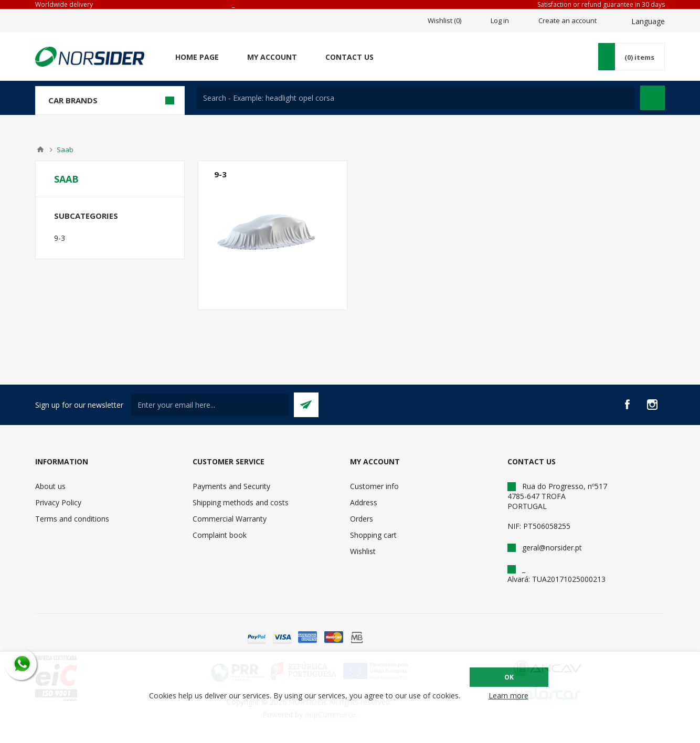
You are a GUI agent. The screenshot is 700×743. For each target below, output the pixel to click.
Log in (500, 20)
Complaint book (220, 535)
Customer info (374, 486)
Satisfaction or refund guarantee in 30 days (601, 4)
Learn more (508, 696)
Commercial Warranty (230, 519)
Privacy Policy (58, 502)
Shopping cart (373, 535)
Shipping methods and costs (241, 502)
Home (40, 150)
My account (272, 57)
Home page (197, 57)
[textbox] (416, 98)
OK (509, 677)
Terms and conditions (72, 519)
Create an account (568, 20)
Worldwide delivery (64, 4)
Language (648, 21)
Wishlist (363, 551)
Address (364, 502)
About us (50, 486)
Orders (362, 519)
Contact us (349, 57)
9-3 (220, 174)
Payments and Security (231, 486)
